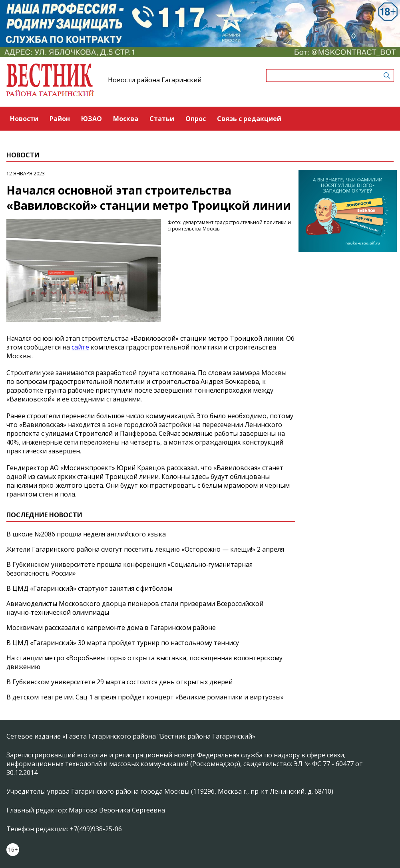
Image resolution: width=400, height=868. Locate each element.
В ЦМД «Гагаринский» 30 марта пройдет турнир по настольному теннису (123, 643)
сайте (80, 347)
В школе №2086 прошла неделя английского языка (86, 534)
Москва (126, 119)
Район (60, 119)
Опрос (196, 119)
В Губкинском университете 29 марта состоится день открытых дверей (119, 682)
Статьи (162, 119)
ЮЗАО (92, 119)
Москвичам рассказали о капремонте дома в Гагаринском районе (111, 628)
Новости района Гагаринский (155, 80)
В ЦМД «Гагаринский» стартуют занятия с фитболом (89, 588)
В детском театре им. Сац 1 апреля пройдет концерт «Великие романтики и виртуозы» (145, 697)
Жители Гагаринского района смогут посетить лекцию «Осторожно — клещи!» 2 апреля (145, 549)
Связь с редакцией (249, 119)
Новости (24, 119)
